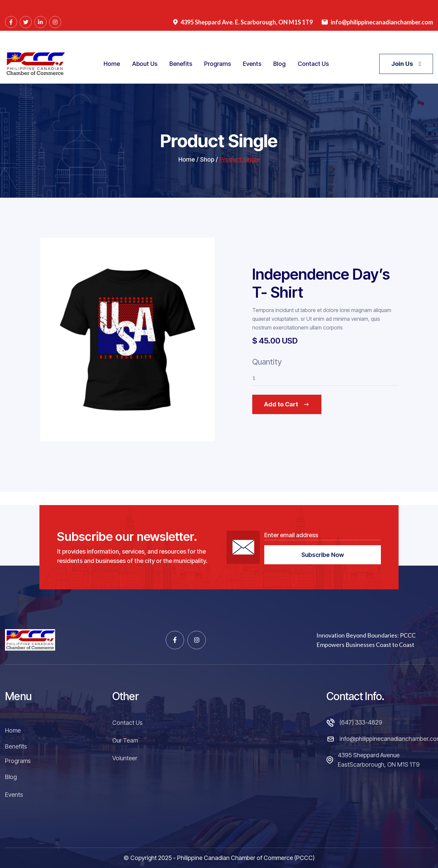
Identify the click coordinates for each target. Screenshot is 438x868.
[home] (35, 64)
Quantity (267, 381)
